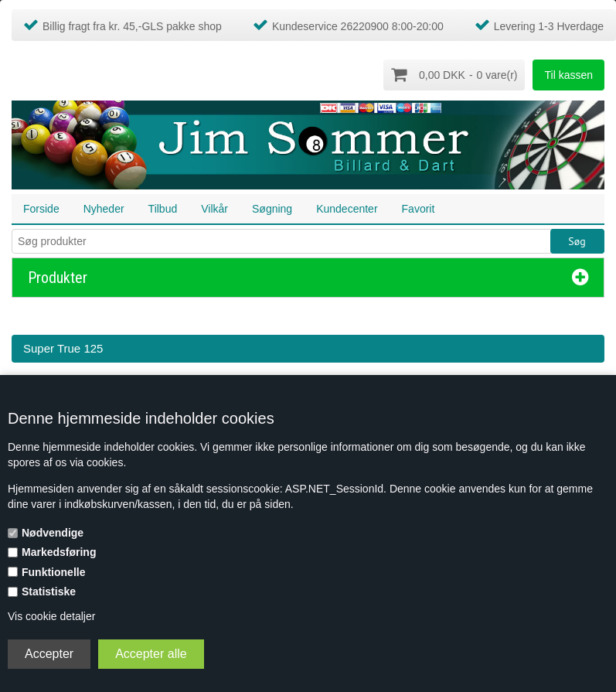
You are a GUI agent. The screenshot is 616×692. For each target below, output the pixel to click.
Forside (41, 208)
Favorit (419, 208)
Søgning (272, 208)
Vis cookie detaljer (51, 616)
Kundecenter (347, 208)
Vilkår (214, 208)
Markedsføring (59, 552)
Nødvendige (53, 533)
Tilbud (163, 208)
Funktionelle (53, 572)
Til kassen (568, 75)
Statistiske (49, 591)
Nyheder (104, 208)
